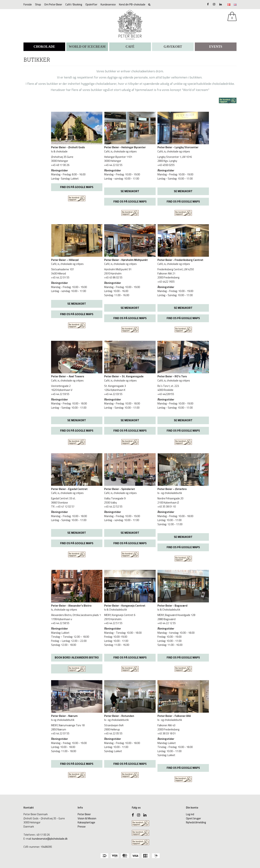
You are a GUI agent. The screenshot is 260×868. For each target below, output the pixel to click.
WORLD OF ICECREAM (87, 47)
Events (216, 47)
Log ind (190, 814)
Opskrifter (91, 4)
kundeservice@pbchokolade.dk (50, 839)
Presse (82, 827)
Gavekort (173, 47)
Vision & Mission (87, 818)
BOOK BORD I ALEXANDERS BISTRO (77, 657)
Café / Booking (74, 4)
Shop (38, 4)
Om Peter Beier (53, 4)
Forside (28, 4)
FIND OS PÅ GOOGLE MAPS (77, 187)
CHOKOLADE (44, 47)
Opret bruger (193, 818)
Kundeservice (108, 4)
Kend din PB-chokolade (132, 4)
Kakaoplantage (86, 822)
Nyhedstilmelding (196, 822)
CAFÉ (130, 47)
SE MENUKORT (130, 191)
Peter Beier (84, 814)
